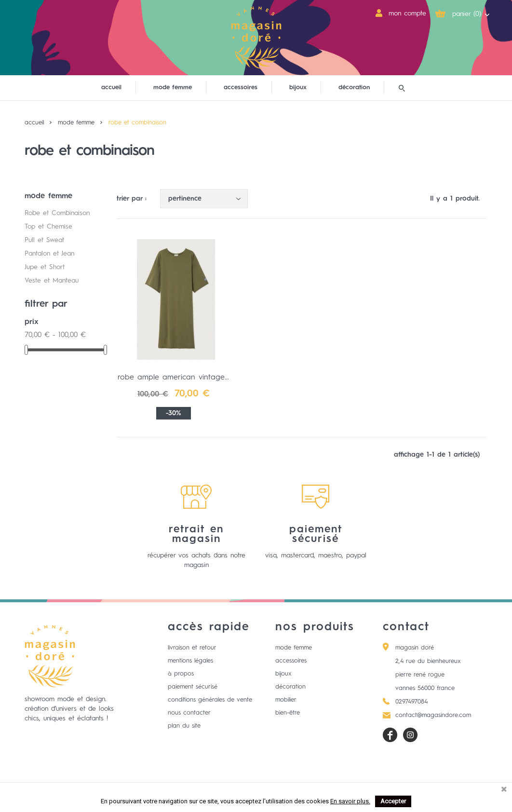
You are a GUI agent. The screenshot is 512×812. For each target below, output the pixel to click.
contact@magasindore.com (433, 715)
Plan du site (184, 726)
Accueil (111, 88)
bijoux (298, 88)
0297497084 (411, 702)
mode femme (173, 88)
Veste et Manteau (52, 281)
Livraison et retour (192, 648)
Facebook (390, 735)
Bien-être (288, 713)
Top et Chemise (48, 227)
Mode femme (294, 648)
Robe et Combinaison (57, 213)
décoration (354, 88)
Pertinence (207, 199)
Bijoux (283, 674)
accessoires (241, 88)
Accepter (393, 801)
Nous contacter (189, 713)
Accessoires (291, 661)
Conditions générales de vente (210, 700)
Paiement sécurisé (193, 687)
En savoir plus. (350, 801)
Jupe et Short (45, 267)
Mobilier (286, 700)
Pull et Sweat (44, 240)
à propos (181, 674)
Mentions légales (190, 661)
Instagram (410, 735)
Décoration (290, 687)
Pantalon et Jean (49, 254)
